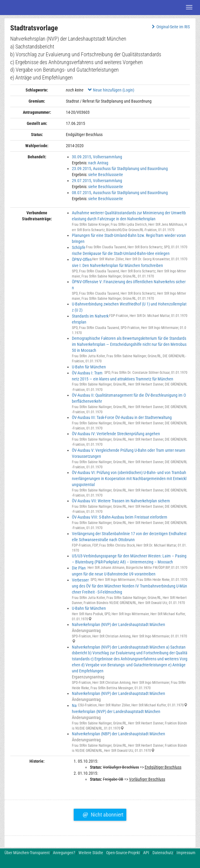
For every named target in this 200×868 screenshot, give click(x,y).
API (146, 853)
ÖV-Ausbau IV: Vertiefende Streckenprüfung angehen (116, 434)
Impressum (186, 853)
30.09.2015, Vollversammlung (97, 157)
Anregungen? (64, 853)
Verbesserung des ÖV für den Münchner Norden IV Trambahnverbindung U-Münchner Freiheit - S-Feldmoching (129, 586)
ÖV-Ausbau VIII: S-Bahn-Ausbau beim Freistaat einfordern (120, 517)
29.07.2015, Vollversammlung (97, 181)
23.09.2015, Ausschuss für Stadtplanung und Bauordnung (120, 169)
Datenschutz (163, 853)
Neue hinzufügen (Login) (111, 90)
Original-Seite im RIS (170, 27)
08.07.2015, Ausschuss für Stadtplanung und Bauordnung (120, 193)
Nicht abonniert (103, 814)
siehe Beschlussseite (106, 175)
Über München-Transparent (27, 853)
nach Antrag (98, 163)
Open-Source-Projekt (123, 853)
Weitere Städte (91, 853)
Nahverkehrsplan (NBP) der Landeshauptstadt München (118, 734)
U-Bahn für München (89, 367)
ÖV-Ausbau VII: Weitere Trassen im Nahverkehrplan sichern (121, 501)
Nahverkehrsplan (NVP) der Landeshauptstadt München (118, 625)
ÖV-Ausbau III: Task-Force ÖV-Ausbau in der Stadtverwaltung (122, 417)
